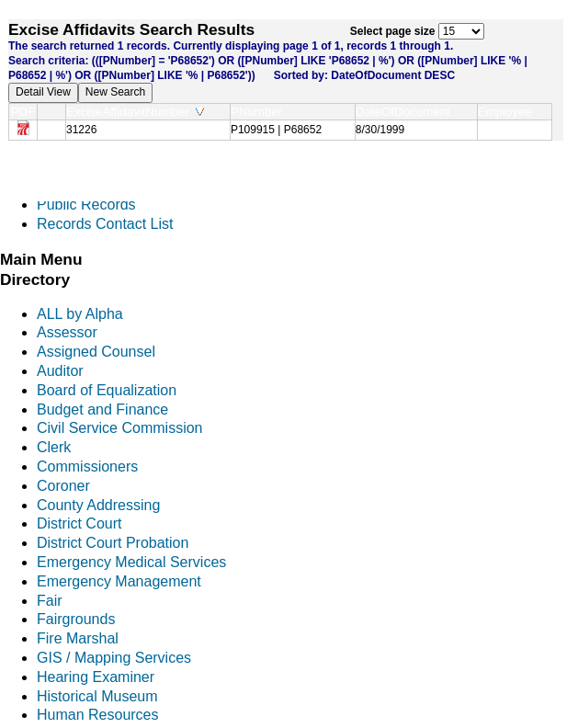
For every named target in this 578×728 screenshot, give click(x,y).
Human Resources (98, 715)
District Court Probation (113, 543)
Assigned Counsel (96, 352)
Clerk (54, 447)
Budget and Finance (102, 409)
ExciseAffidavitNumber (135, 112)
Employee (509, 112)
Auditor (60, 371)
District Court (79, 523)
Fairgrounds (76, 619)
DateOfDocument (407, 112)
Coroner (63, 486)
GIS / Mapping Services (114, 658)
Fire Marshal (78, 638)
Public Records (86, 205)
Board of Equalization (107, 390)
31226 (81, 130)
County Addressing (98, 505)
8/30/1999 (380, 130)
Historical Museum (97, 696)
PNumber (261, 112)
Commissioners (87, 466)
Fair (50, 601)
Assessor (67, 332)
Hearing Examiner (96, 677)
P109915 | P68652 (276, 130)
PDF (23, 112)
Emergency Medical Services (131, 562)
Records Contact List (105, 224)
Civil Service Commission (119, 428)
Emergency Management (119, 581)
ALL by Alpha (80, 314)
